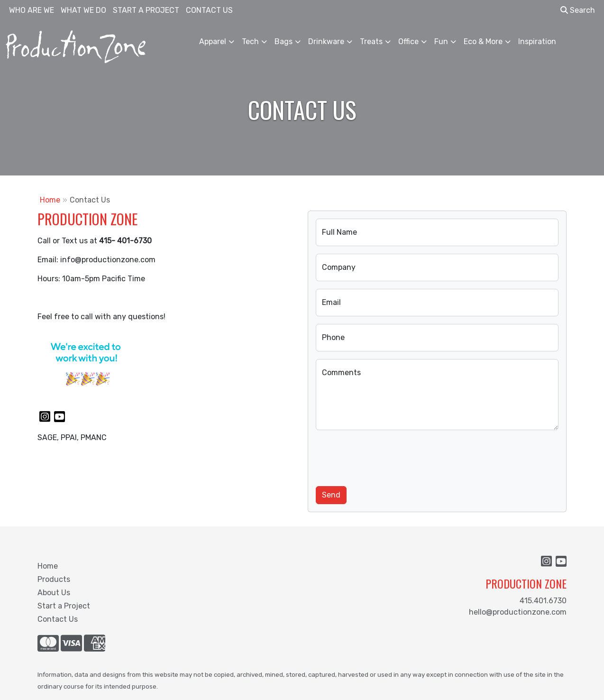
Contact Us (58, 619)
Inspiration (537, 41)
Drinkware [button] (326, 41)
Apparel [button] (213, 41)
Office (408, 41)
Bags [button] (284, 41)
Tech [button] (250, 41)
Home (50, 200)
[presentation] (388, 456)
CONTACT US (209, 10)
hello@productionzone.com (518, 612)
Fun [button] (441, 41)
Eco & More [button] (483, 41)
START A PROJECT (146, 10)
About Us (54, 593)
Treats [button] (371, 41)
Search (578, 10)
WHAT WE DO (83, 10)
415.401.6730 (543, 601)
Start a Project (64, 606)
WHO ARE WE (32, 10)
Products (54, 579)
